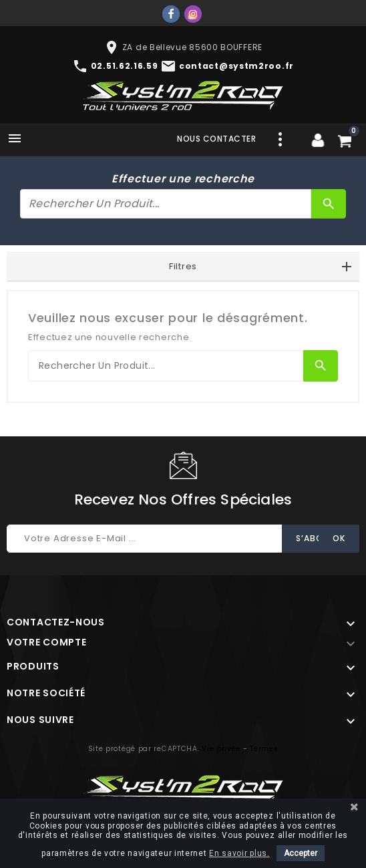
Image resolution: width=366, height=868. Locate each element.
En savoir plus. (239, 853)
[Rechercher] (166, 204)
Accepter (301, 853)
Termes (264, 749)
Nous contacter (216, 139)
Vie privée (221, 749)
